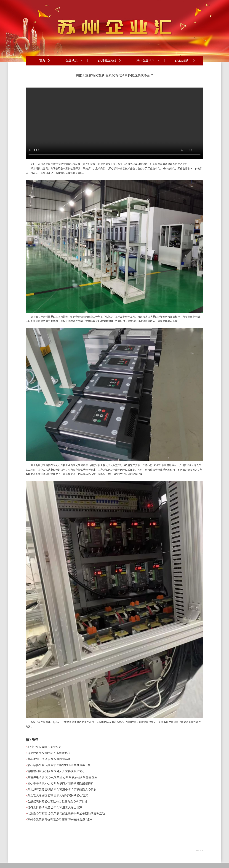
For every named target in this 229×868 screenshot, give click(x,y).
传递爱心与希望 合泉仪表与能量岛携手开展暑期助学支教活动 (66, 813)
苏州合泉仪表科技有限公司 (44, 747)
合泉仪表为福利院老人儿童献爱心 (49, 753)
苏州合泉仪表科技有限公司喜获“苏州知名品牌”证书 (60, 820)
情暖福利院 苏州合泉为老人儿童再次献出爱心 (56, 771)
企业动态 (71, 60)
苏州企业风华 (145, 60)
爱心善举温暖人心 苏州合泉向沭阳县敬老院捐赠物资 (60, 783)
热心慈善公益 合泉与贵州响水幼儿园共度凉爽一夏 (59, 765)
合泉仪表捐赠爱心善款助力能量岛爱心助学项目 (57, 801)
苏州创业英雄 (107, 60)
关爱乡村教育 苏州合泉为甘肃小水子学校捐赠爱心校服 (62, 789)
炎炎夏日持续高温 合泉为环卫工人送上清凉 (55, 807)
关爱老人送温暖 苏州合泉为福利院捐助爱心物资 (58, 795)
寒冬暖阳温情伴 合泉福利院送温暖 (49, 759)
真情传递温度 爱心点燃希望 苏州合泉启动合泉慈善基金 (62, 777)
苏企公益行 (183, 60)
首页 (42, 60)
